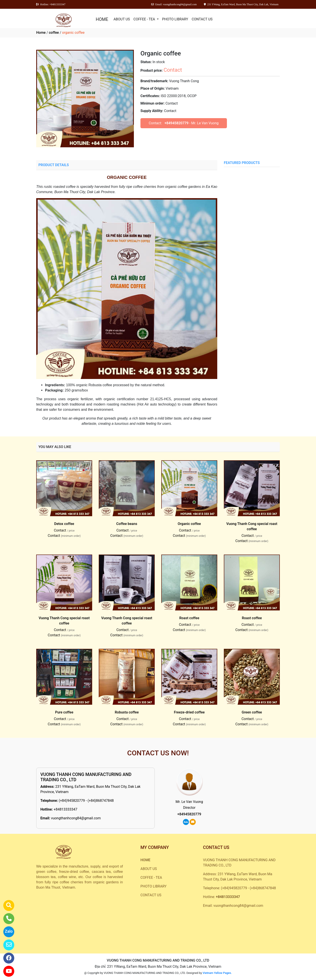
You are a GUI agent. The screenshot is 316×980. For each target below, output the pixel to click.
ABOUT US (122, 19)
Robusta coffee (127, 712)
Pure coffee (64, 712)
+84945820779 (177, 123)
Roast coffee (189, 618)
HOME (102, 19)
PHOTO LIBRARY (175, 19)
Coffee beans (127, 524)
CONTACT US (202, 19)
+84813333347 (65, 809)
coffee (54, 33)
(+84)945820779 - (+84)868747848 (86, 801)
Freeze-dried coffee (189, 712)
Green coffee (252, 712)
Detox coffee (64, 524)
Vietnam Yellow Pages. (217, 973)
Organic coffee (189, 524)
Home (41, 33)
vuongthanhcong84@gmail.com (76, 818)
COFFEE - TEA (145, 19)
